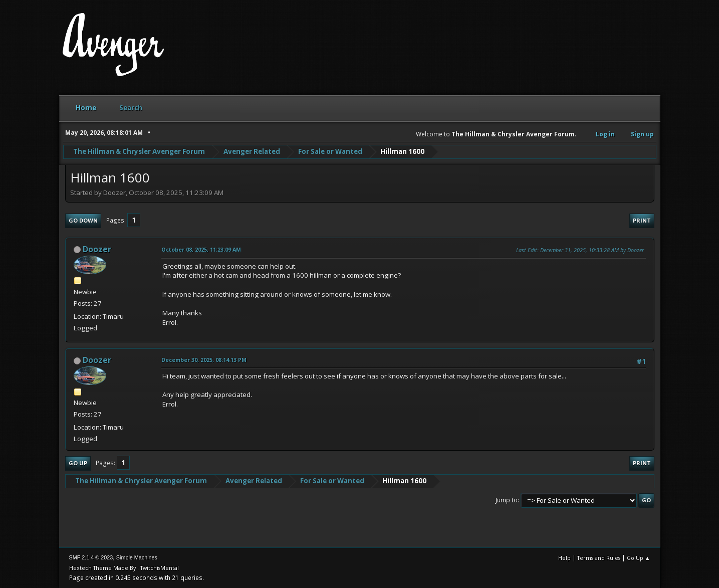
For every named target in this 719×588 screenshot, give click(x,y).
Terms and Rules (599, 558)
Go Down (83, 220)
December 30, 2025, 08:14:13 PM (204, 360)
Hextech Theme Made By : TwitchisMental (124, 568)
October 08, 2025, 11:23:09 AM (201, 249)
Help (564, 558)
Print (642, 220)
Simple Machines (137, 557)
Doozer (97, 249)
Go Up (78, 463)
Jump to (507, 500)
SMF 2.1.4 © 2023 (91, 557)
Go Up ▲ (639, 558)
